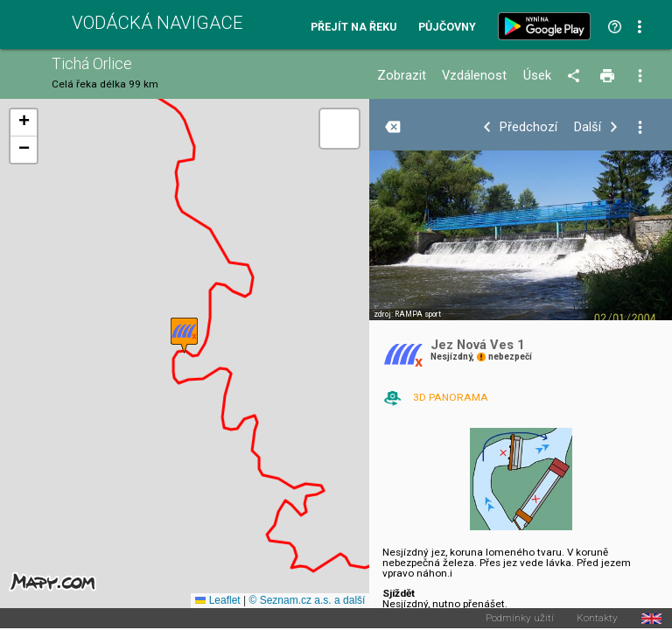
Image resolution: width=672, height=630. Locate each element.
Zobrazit (402, 76)
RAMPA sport (418, 314)
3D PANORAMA (451, 397)
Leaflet (217, 600)
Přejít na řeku (353, 28)
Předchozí (528, 127)
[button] (184, 336)
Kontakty (597, 619)
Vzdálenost (474, 76)
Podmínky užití (520, 619)
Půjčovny (447, 28)
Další (588, 127)
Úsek (537, 76)
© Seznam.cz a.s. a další (307, 600)
